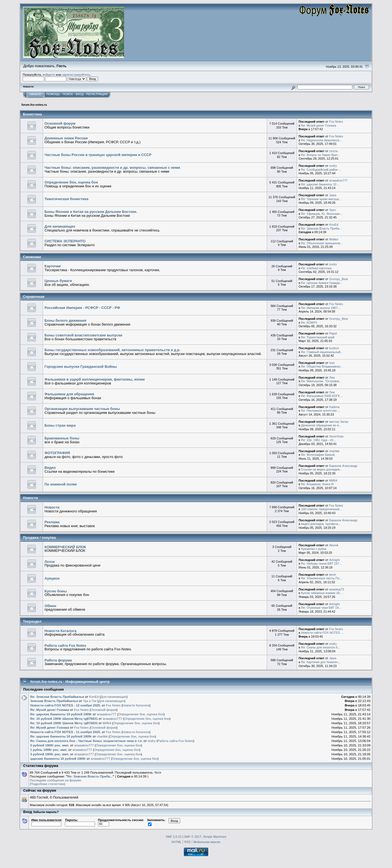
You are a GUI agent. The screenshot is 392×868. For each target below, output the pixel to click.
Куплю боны (56, 591)
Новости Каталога (60, 631)
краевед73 (337, 589)
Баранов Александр (343, 466)
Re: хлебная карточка (316, 268)
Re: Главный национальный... (322, 352)
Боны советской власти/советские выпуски (83, 335)
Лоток (50, 562)
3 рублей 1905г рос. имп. (50, 754)
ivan (332, 363)
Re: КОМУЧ (309, 323)
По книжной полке (61, 484)
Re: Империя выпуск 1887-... (321, 308)
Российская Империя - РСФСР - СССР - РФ (82, 308)
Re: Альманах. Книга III (317, 484)
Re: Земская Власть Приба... (321, 228)
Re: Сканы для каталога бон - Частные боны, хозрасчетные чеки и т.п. (86, 741)
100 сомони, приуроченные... (321, 509)
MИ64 (333, 480)
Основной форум (60, 123)
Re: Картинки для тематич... (321, 662)
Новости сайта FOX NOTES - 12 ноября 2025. (66, 705)
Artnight (335, 560)
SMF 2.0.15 (174, 837)
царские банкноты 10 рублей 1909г (58, 758)
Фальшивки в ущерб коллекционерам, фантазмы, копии (95, 379)
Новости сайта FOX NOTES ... (322, 633)
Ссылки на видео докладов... (321, 469)
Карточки (53, 266)
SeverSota (336, 436)
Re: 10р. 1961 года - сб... (318, 440)
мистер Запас (339, 422)
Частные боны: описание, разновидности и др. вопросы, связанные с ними (112, 168)
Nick (158, 772)
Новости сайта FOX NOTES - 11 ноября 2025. (66, 732)
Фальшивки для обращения (69, 394)
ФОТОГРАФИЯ (57, 453)
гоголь (334, 151)
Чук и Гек (90, 701)
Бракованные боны (62, 438)
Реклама (52, 522)
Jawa (333, 195)
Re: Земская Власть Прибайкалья (57, 697)
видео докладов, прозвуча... (321, 524)
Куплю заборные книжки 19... (321, 593)
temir (333, 575)
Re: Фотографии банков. (318, 455)
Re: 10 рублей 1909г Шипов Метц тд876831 (64, 719)
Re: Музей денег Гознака (318, 125)
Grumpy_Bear (339, 279)
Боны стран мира (60, 425)
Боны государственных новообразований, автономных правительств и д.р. (112, 350)
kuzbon (334, 348)
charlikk (334, 451)
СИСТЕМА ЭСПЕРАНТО (65, 241)
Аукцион (52, 578)
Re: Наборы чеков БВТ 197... (321, 563)
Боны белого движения (65, 320)
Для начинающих (60, 226)
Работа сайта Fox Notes (65, 646)
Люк (332, 378)
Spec (333, 210)
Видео (50, 468)
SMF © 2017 (193, 837)
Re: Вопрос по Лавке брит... (320, 155)
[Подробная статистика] (47, 784)
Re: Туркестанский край (318, 337)
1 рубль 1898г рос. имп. (49, 750)
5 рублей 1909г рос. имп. (50, 745)
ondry (333, 166)
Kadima (334, 407)
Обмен (50, 606)
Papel (333, 333)
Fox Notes (336, 122)
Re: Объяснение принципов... (322, 243)
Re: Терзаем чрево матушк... (321, 199)
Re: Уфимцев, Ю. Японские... (322, 214)
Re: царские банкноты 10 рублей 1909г (61, 714)
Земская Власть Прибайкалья (54, 701)
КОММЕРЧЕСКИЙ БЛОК (65, 547)
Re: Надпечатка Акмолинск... (321, 140)
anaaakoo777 (339, 180)
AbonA (334, 545)
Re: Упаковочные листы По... (321, 578)
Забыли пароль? (46, 812)
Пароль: (80, 822)
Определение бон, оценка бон (71, 182)
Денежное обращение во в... (321, 425)
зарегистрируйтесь (76, 75)
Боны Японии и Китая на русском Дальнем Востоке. (91, 212)
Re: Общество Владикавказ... (322, 366)
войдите (49, 75)
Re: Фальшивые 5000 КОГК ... (322, 396)
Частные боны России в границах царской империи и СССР (98, 155)
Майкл (334, 239)
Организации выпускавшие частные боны (82, 409)
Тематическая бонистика (66, 199)
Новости (52, 507)
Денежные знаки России (66, 138)
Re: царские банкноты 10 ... (320, 184)
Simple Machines (215, 837)
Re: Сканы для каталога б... (321, 647)
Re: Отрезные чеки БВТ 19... (321, 608)
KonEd (334, 225)
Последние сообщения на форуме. (56, 780)
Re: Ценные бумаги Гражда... (321, 283)
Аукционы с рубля (314, 549)
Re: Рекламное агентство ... (321, 411)
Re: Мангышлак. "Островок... (321, 381)
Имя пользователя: (47, 822)
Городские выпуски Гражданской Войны (81, 367)
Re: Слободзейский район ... (321, 170)
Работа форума (58, 660)
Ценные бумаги (58, 281)
